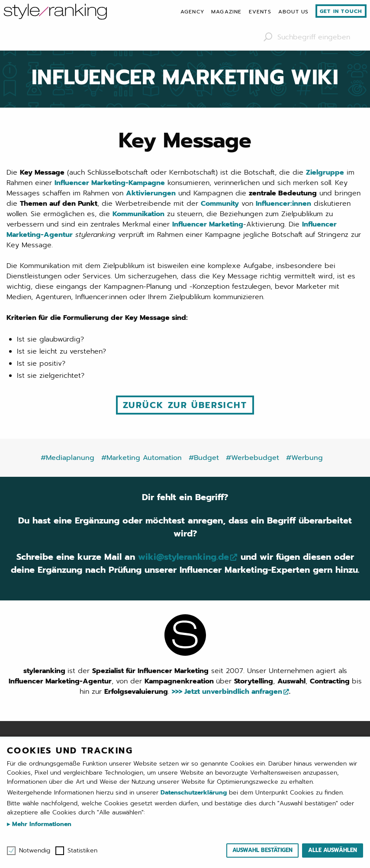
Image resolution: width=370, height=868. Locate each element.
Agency (192, 12)
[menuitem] (192, 12)
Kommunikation (138, 214)
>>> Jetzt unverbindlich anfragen (227, 692)
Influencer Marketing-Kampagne (110, 183)
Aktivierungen (151, 193)
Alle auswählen (333, 850)
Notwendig (35, 851)
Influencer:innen (283, 204)
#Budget (204, 458)
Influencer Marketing (208, 224)
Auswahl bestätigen (262, 850)
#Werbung (304, 458)
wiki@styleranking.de (183, 557)
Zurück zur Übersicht (185, 405)
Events (260, 12)
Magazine (227, 12)
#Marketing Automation (142, 458)
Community (220, 204)
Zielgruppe (325, 172)
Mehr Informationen (41, 824)
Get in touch (341, 11)
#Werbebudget (253, 458)
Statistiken (82, 851)
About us (294, 12)
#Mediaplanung (68, 458)
